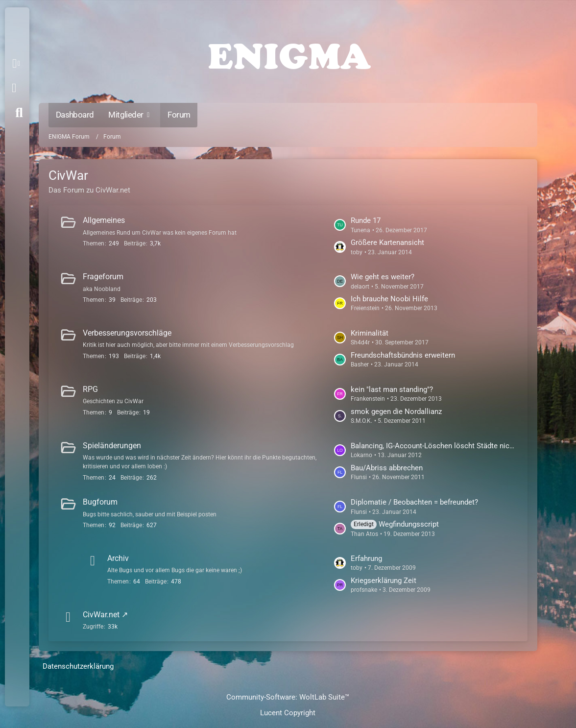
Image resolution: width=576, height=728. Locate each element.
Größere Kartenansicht (387, 243)
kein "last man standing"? (392, 389)
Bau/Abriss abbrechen (387, 468)
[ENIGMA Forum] (288, 54)
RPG (90, 389)
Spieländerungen (112, 446)
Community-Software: (288, 697)
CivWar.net (101, 615)
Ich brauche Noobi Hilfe (389, 299)
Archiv (118, 558)
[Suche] (19, 113)
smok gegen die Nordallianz (396, 412)
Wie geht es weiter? (383, 277)
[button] (18, 64)
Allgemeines (104, 220)
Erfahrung (366, 558)
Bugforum (100, 502)
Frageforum (103, 277)
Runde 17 (366, 220)
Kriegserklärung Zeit (384, 581)
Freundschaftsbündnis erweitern (403, 355)
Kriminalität (370, 333)
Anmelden (14, 88)
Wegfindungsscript (409, 524)
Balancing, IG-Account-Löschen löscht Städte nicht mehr (434, 446)
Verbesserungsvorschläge (127, 333)
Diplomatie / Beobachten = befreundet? (414, 502)
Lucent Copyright (288, 713)
